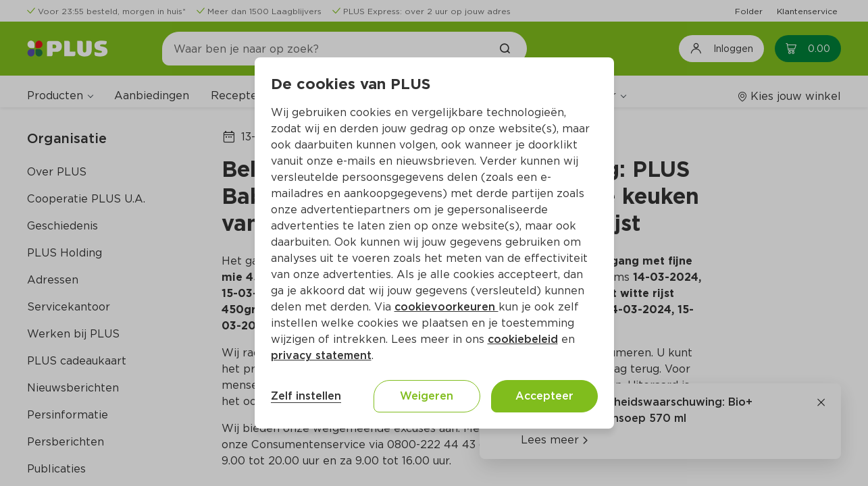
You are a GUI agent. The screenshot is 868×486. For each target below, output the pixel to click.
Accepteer (544, 396)
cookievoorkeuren (446, 307)
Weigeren (427, 396)
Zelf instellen (306, 396)
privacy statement (321, 355)
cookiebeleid (523, 339)
